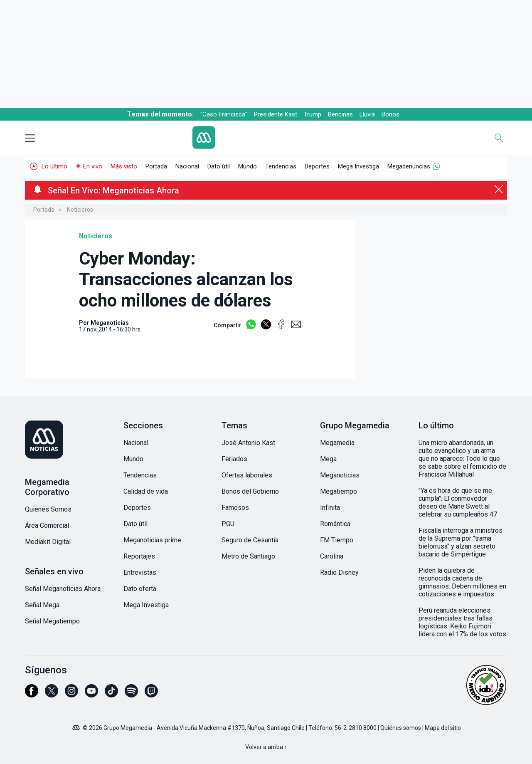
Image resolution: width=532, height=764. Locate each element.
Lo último (54, 166)
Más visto (124, 166)
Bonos (390, 114)
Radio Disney (339, 572)
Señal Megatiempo (52, 621)
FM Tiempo (337, 540)
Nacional (187, 166)
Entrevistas (140, 572)
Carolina (332, 556)
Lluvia (367, 114)
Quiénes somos (401, 728)
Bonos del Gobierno (250, 491)
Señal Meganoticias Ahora (63, 589)
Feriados (234, 459)
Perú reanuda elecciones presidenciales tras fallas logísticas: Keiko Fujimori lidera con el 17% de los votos (462, 622)
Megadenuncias (409, 166)
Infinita (330, 508)
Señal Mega (42, 605)
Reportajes (139, 556)
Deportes (317, 166)
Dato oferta (140, 589)
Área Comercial (47, 525)
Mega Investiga (358, 166)
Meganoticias (340, 475)
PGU (228, 524)
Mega (328, 459)
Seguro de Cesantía (250, 540)
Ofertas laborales (247, 475)
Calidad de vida (146, 491)
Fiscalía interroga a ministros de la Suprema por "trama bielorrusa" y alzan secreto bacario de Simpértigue (461, 542)
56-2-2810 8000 (356, 728)
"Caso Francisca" (224, 114)
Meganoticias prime (152, 540)
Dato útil (219, 166)
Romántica (335, 524)
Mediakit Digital (48, 542)
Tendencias (281, 166)
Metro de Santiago (248, 556)
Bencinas (340, 114)
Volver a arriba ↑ (266, 747)
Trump (313, 114)
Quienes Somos (48, 509)
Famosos (235, 508)
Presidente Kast (276, 114)
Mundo (248, 166)
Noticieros (80, 210)
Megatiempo (339, 491)
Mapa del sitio (443, 728)
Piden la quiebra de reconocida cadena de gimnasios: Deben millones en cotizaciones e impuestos (462, 582)
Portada (156, 166)
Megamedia (337, 443)
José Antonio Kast (248, 443)
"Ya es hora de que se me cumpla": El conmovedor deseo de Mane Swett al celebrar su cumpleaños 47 (458, 502)
